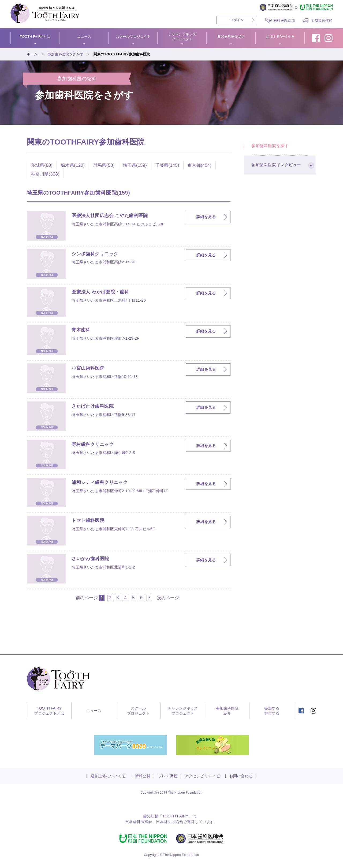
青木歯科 (81, 330)
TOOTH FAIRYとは (35, 37)
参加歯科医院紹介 (231, 37)
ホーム (32, 54)
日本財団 (164, 822)
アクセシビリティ (200, 776)
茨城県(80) (42, 165)
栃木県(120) (73, 165)
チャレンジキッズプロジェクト (182, 37)
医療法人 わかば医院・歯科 (102, 292)
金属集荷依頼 (322, 20)
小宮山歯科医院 (89, 368)
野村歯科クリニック (94, 445)
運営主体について (106, 776)
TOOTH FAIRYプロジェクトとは (49, 711)
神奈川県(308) (45, 174)
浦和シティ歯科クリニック (101, 483)
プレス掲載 (168, 776)
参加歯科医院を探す (271, 147)
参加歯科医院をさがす (65, 54)
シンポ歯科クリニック (96, 254)
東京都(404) (200, 165)
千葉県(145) (167, 165)
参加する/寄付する (280, 37)
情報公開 (143, 776)
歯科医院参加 (284, 20)
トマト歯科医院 (89, 521)
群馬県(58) (104, 165)
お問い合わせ (241, 776)
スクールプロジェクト (133, 37)
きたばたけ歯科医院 (94, 406)
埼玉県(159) (135, 165)
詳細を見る (206, 217)
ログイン (237, 20)
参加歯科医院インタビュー (277, 166)
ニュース (84, 37)
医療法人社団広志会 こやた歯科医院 (112, 216)
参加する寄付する (272, 711)
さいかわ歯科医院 (91, 559)
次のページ (168, 598)
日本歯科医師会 (139, 822)
